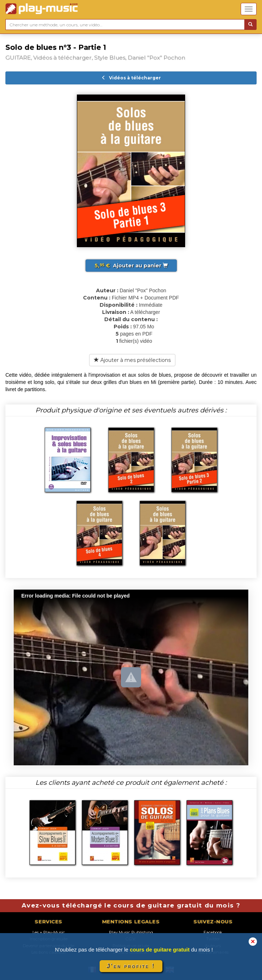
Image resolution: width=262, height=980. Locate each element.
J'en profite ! (131, 966)
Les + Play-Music (49, 932)
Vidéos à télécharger (131, 78)
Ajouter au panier (131, 266)
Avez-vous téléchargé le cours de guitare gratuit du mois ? (131, 905)
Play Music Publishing (131, 932)
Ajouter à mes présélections (132, 360)
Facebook (213, 932)
